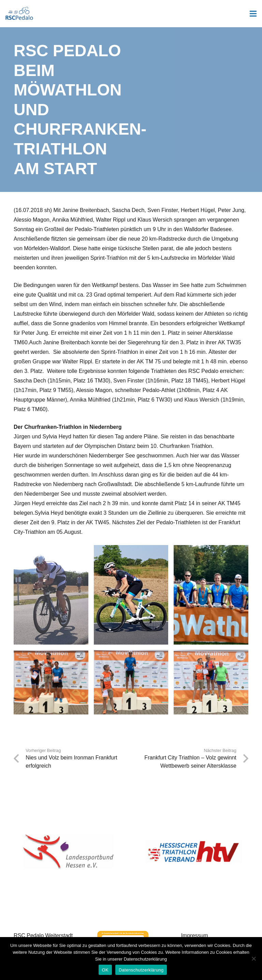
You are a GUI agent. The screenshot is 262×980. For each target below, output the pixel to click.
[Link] (19, 14)
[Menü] (253, 14)
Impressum (195, 936)
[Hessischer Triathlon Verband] (194, 852)
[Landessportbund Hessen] (68, 852)
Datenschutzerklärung (141, 970)
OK (105, 970)
